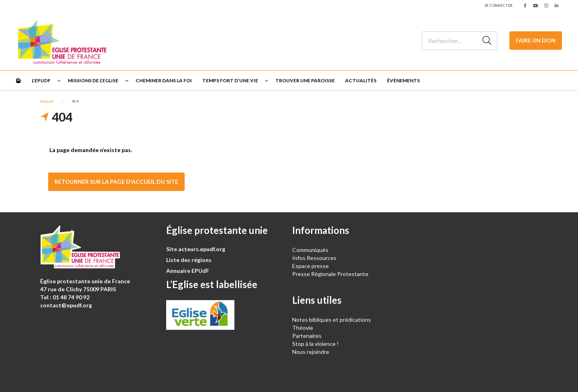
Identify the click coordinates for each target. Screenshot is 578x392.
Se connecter (499, 5)
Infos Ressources (315, 258)
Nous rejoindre (311, 352)
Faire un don (536, 40)
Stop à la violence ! (315, 344)
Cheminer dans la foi (164, 80)
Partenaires (307, 336)
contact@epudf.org (66, 305)
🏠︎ (18, 80)
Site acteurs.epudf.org (196, 249)
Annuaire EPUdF (188, 271)
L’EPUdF (41, 80)
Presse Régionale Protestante (330, 274)
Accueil (47, 101)
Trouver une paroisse (305, 80)
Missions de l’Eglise (93, 80)
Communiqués (310, 250)
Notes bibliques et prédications (332, 320)
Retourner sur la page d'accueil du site (116, 182)
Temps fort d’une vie (230, 80)
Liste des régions (189, 260)
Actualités (361, 80)
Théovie (303, 328)
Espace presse (310, 266)
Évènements (403, 80)
